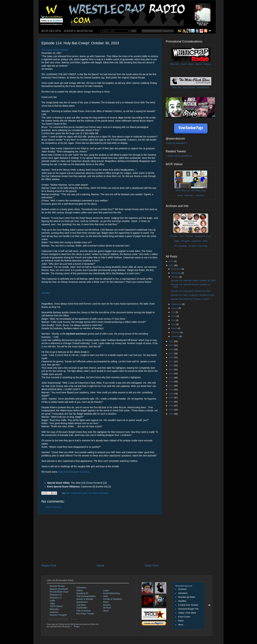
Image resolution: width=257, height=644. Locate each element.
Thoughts (185, 241)
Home (100, 566)
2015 (171, 370)
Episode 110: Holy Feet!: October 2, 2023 (190, 299)
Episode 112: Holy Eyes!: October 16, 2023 (191, 291)
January (175, 336)
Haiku (177, 241)
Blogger (77, 627)
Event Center (184, 617)
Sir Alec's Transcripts (198, 246)
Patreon (208, 64)
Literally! (46, 293)
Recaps (174, 236)
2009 (171, 394)
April (174, 324)
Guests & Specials (85, 599)
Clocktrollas (82, 608)
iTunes (183, 64)
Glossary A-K (201, 236)
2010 (171, 390)
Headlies (182, 601)
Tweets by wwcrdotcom (176, 143)
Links (105, 596)
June (174, 316)
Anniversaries (203, 88)
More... (181, 625)
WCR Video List (183, 191)
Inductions (183, 593)
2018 (171, 358)
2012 (171, 382)
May (174, 320)
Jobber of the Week (187, 613)
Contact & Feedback (112, 599)
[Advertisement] (100, 539)
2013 (171, 378)
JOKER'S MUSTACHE (78, 31)
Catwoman (76, 493)
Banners (107, 605)
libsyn (191, 64)
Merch (106, 602)
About (106, 611)
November (177, 273)
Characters (81, 588)
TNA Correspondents (86, 596)
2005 (171, 410)
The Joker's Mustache (98, 493)
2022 (171, 341)
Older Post (152, 566)
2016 (171, 366)
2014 (171, 374)
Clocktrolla (196, 241)
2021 (171, 345)
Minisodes (189, 195)
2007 (171, 402)
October (175, 277)
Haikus (80, 591)
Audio (180, 195)
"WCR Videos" (56, 606)
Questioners (82, 602)
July (174, 312)
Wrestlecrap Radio (187, 597)
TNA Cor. (189, 236)
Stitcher (199, 64)
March (175, 328)
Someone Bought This (188, 609)
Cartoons (200, 195)
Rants (181, 621)
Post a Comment (53, 507)
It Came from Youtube (188, 605)
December (177, 269)
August (175, 308)
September (177, 304)
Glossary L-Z (56, 598)
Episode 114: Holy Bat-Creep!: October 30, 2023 (193, 281)
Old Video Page (198, 191)
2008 (171, 398)
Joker (85, 493)
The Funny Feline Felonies (55, 50)
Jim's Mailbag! (180, 246)
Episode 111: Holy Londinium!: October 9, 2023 (193, 295)
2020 (171, 349)
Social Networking (111, 593)
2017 (171, 362)
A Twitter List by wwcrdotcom (179, 156)
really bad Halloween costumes (74, 472)
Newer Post (49, 566)
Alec (68, 493)
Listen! (106, 591)
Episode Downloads (59, 589)
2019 (171, 354)
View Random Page (191, 128)
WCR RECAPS (51, 31)
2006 (171, 406)
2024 (171, 261)
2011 (171, 386)
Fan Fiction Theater (85, 614)
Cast (181, 236)
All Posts (107, 608)
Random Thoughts (58, 615)
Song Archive (189, 88)
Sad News (81, 605)
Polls (205, 241)
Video (52, 603)
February (176, 332)
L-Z (209, 236)
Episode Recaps (57, 586)
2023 (171, 266)
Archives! (182, 589)
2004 (171, 414)
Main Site (174, 64)
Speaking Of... (83, 593)
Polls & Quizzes (84, 611)
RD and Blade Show (59, 592)
